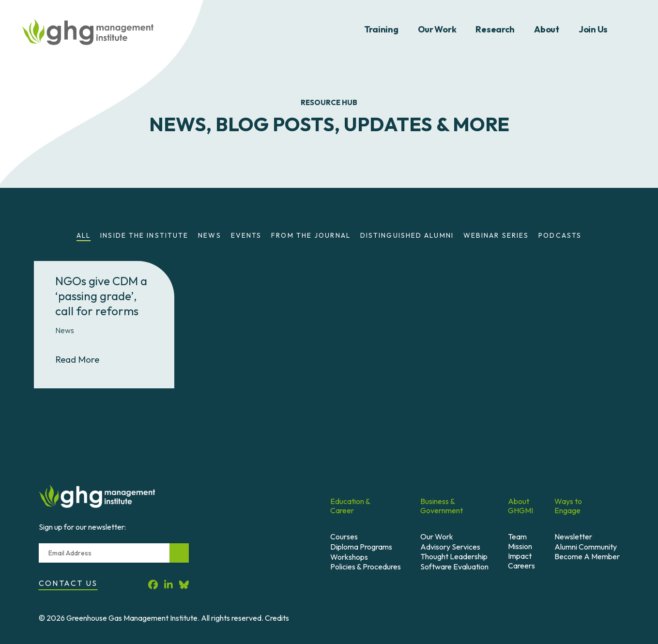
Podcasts (560, 235)
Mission (520, 546)
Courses (344, 537)
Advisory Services (450, 547)
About (547, 29)
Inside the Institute (144, 235)
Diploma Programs (361, 547)
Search (633, 30)
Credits (277, 618)
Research (495, 29)
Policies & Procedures (366, 567)
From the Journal (311, 235)
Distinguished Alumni (407, 235)
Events (246, 235)
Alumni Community (586, 547)
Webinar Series (496, 235)
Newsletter (573, 537)
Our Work (437, 29)
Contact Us (68, 583)
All (84, 235)
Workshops (349, 557)
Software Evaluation (454, 567)
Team (517, 537)
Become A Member (587, 556)
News (209, 235)
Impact (520, 556)
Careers (521, 566)
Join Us (593, 29)
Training (381, 29)
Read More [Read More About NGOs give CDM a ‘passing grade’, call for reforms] (86, 359)
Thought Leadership (454, 556)
